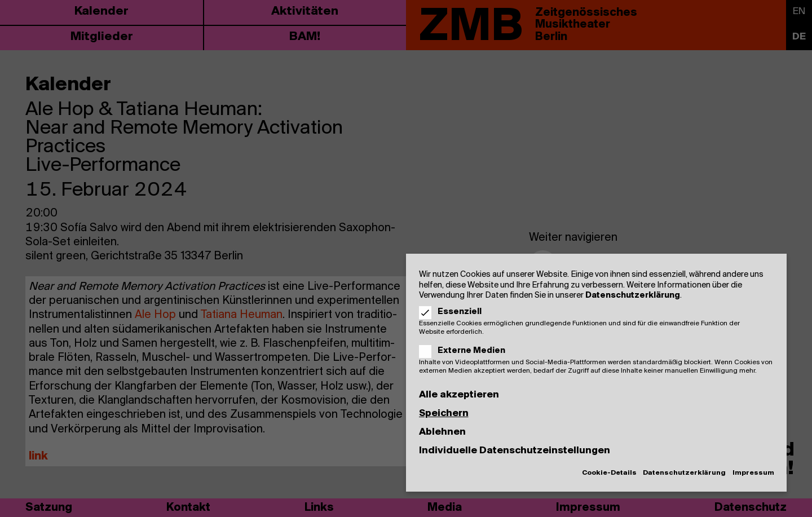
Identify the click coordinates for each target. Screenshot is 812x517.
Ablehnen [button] (442, 432)
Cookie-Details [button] (609, 473)
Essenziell (454, 312)
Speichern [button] (444, 414)
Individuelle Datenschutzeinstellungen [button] (515, 451)
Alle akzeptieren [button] (459, 395)
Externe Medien (466, 351)
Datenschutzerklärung (633, 295)
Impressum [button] (753, 473)
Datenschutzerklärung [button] (684, 473)
